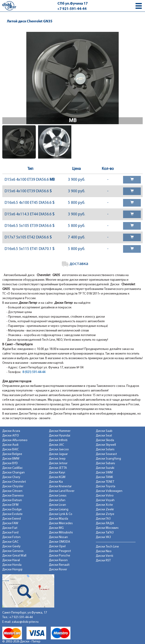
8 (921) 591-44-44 (34, 372)
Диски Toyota (106, 486)
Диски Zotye (105, 514)
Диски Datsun (12, 500)
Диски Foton (11, 537)
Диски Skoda (105, 440)
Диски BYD (10, 463)
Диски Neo (104, 551)
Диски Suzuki (105, 468)
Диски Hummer (60, 431)
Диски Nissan (58, 537)
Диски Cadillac (13, 468)
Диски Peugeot (60, 551)
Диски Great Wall (14, 556)
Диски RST (103, 561)
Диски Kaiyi (57, 473)
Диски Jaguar (58, 454)
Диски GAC (10, 542)
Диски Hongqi (12, 570)
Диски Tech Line (107, 547)
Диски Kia (56, 482)
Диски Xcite (104, 505)
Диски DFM (10, 505)
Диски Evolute (12, 514)
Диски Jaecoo (59, 450)
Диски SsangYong (108, 459)
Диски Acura (11, 431)
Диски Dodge (12, 510)
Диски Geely (11, 546)
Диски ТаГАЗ (105, 533)
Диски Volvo (105, 496)
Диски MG (56, 528)
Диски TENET (105, 482)
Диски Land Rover (62, 491)
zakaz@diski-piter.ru (25, 622)
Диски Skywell (106, 445)
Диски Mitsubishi (61, 533)
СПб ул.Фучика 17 (73, 4)
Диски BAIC (11, 450)
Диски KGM (57, 477)
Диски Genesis (13, 551)
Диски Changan (14, 473)
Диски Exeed (12, 519)
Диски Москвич (107, 528)
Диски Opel (57, 546)
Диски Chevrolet (14, 482)
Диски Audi (10, 445)
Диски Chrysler (13, 486)
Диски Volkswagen (109, 491)
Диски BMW (11, 459)
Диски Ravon (58, 560)
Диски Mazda (59, 519)
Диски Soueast (106, 454)
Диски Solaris (105, 450)
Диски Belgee (12, 454)
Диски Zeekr (105, 510)
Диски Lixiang (59, 510)
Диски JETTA (58, 468)
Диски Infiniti (58, 440)
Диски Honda (12, 565)
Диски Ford (10, 533)
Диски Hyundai (60, 436)
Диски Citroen (12, 491)
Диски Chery (11, 477)
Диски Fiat (10, 528)
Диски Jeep (57, 459)
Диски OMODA (60, 542)
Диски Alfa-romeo (15, 440)
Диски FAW (10, 523)
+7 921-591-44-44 (72, 9)
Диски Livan (57, 505)
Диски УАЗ (103, 537)
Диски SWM (104, 473)
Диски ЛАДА (105, 523)
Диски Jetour (58, 463)
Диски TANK (104, 477)
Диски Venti (104, 556)
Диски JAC (56, 445)
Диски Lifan (57, 500)
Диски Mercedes (61, 523)
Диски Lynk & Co (61, 514)
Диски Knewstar (60, 486)
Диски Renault (59, 565)
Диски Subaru (105, 463)
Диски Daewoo (13, 496)
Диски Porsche (60, 556)
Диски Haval (11, 560)
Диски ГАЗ (103, 519)
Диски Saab (104, 431)
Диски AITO (11, 436)
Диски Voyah (105, 500)
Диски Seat (104, 436)
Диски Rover (58, 570)
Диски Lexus (58, 496)
